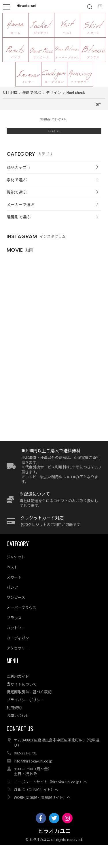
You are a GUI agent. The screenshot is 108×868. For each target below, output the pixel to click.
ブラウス (14, 640)
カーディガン (18, 661)
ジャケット (16, 580)
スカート (14, 600)
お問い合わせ (18, 738)
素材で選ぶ (17, 200)
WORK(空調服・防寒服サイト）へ (42, 820)
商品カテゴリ (19, 187)
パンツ (12, 610)
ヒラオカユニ (54, 854)
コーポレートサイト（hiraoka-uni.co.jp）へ (50, 804)
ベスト (12, 590)
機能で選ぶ (17, 212)
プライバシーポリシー (25, 723)
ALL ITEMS (10, 92)
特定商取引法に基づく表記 (29, 714)
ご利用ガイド (18, 699)
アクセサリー (18, 671)
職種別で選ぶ (19, 237)
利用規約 (14, 730)
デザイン (54, 92)
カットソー (16, 650)
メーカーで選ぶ (21, 224)
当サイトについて (22, 707)
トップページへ (54, 147)
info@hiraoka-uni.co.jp (33, 784)
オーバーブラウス (21, 630)
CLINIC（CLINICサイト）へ (36, 812)
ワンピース (16, 620)
